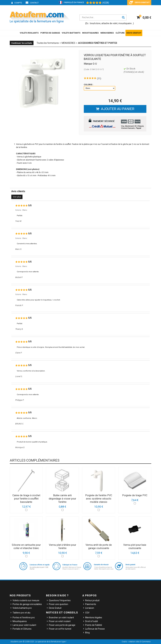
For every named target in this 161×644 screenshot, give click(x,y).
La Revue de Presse (95, 629)
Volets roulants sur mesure (26, 600)
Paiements (91, 604)
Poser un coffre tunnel (60, 629)
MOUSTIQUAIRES (90, 33)
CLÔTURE (120, 33)
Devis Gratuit (55, 608)
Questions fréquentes (60, 600)
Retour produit (92, 600)
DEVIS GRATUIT (134, 33)
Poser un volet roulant (60, 621)
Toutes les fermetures (48, 43)
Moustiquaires (20, 621)
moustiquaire (125, 23)
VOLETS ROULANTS (29, 33)
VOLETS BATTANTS (71, 33)
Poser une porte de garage (62, 625)
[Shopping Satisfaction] (92, 3)
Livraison (90, 608)
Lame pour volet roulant (24, 625)
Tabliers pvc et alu (21, 613)
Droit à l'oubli (92, 621)
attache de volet (109, 23)
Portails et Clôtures (22, 629)
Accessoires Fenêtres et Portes (98, 43)
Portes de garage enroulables (27, 604)
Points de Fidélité (94, 625)
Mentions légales (94, 618)
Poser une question (58, 604)
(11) (99, 79)
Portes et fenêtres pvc (24, 618)
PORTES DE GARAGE (50, 33)
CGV (87, 613)
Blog (87, 633)
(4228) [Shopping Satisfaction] (106, 3)
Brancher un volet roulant (61, 618)
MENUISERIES (107, 33)
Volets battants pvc (22, 608)
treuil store (95, 23)
